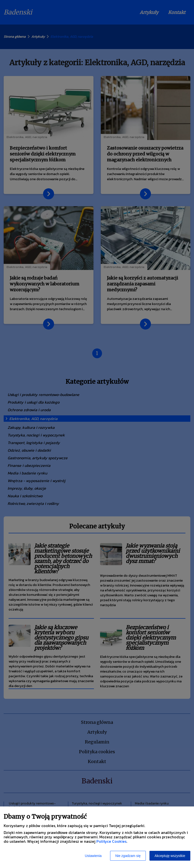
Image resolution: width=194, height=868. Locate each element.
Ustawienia (93, 856)
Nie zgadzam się (128, 856)
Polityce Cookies (111, 841)
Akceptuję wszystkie (170, 856)
